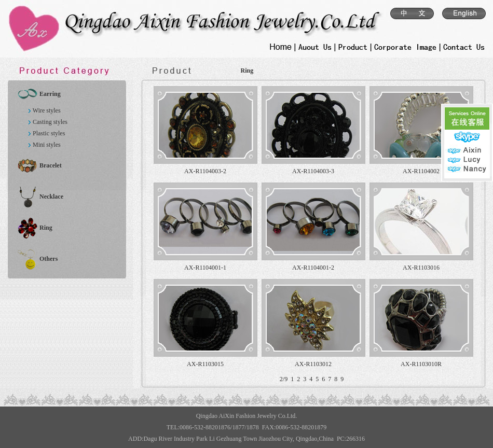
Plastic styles (49, 133)
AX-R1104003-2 (205, 171)
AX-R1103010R (421, 364)
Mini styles (47, 145)
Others (49, 259)
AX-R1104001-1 (205, 268)
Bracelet (51, 165)
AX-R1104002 (421, 171)
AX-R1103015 (205, 364)
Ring (46, 228)
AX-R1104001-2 (313, 268)
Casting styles (50, 122)
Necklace (51, 197)
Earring (50, 94)
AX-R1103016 (421, 268)
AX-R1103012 (313, 364)
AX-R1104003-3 (313, 171)
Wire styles (47, 110)
